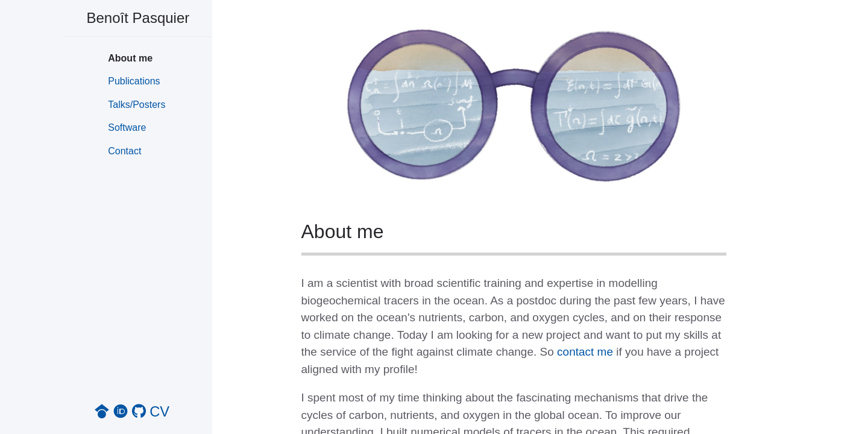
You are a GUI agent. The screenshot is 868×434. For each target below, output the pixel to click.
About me (130, 58)
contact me (585, 352)
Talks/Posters (137, 105)
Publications (134, 81)
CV (159, 411)
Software (127, 127)
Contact (124, 151)
